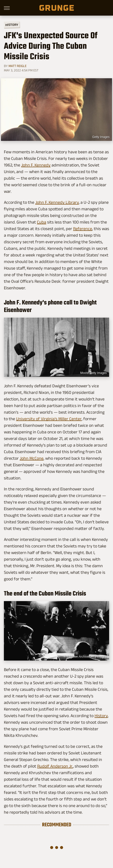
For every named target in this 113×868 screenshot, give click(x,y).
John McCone (32, 458)
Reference (83, 229)
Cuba (42, 222)
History (12, 24)
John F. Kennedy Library (57, 202)
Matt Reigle (17, 66)
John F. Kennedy (36, 165)
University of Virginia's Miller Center (49, 419)
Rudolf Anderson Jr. (55, 766)
